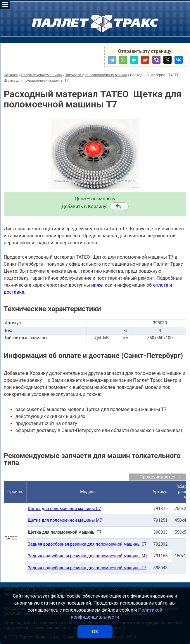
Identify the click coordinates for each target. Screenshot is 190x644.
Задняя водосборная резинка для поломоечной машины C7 (87, 544)
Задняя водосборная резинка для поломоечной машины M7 (88, 556)
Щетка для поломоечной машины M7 (65, 520)
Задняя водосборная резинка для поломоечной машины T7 (87, 568)
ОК (95, 632)
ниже (97, 285)
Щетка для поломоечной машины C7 (64, 509)
